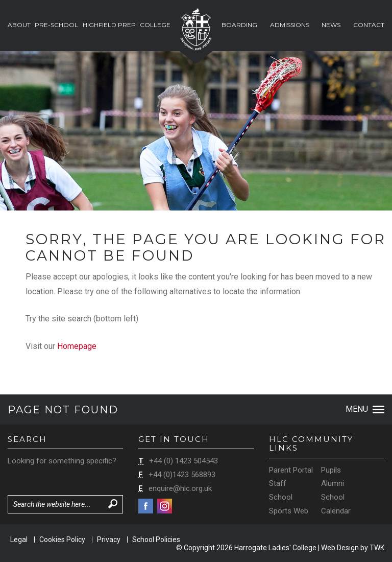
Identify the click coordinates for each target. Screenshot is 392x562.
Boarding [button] (239, 25)
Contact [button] (369, 25)
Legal (19, 540)
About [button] (19, 25)
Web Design (340, 548)
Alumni (333, 483)
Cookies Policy (62, 540)
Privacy (109, 540)
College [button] (155, 25)
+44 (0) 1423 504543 (183, 461)
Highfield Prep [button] (109, 25)
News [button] (331, 25)
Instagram (165, 506)
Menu (365, 409)
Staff (278, 483)
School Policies (156, 540)
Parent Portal (291, 470)
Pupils (331, 470)
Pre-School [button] (56, 25)
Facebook (146, 506)
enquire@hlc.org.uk (180, 488)
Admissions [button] (290, 25)
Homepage (77, 346)
